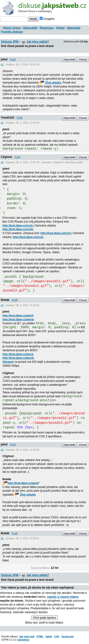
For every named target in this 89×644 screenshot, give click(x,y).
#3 (2, 162)
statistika (23, 640)
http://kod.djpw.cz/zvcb (56, 233)
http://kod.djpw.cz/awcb (18, 316)
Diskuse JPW (10, 42)
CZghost (7, 157)
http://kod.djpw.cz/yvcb (18, 226)
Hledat (60, 28)
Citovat (83, 59)
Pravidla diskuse (12, 32)
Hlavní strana (12, 28)
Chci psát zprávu (44, 618)
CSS (57, 636)
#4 (2, 305)
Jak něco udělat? (38, 42)
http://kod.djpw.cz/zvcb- (28, 237)
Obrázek (8, 362)
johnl (4, 59)
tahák (49, 636)
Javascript (67, 636)
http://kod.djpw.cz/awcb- (18, 319)
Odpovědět (30, 28)
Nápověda (73, 28)
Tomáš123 (8, 118)
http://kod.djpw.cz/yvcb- (18, 229)
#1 (2, 64)
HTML (40, 636)
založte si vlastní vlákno (63, 597)
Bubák (5, 300)
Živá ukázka (51, 83)
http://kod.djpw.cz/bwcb (18, 354)
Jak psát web (27, 636)
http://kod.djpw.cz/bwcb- (19, 358)
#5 (2, 450)
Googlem (47, 19)
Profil (13, 59)
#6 (2, 538)
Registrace (47, 28)
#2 (2, 123)
